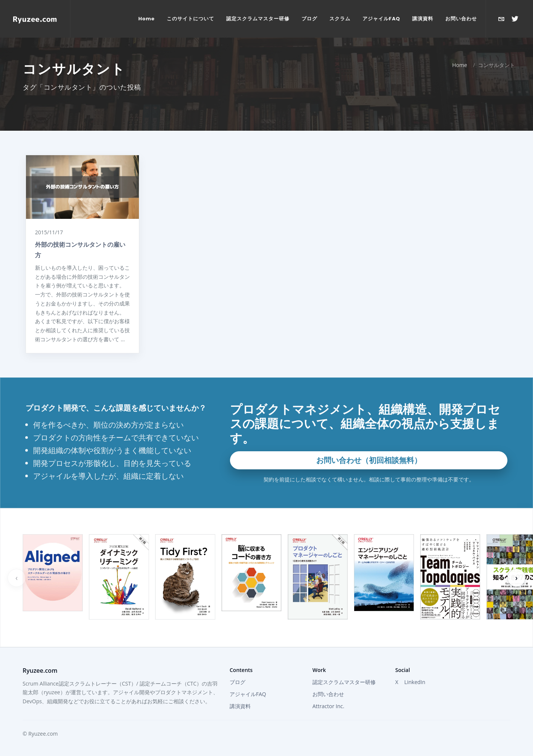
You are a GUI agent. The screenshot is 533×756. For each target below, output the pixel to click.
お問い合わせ (328, 694)
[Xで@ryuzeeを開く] (515, 19)
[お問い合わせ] (501, 19)
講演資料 (240, 706)
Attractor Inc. (328, 706)
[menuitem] (147, 19)
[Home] (35, 19)
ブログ (238, 682)
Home (460, 65)
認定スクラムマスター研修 (344, 682)
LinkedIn (415, 682)
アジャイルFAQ (248, 694)
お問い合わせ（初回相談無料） (369, 460)
